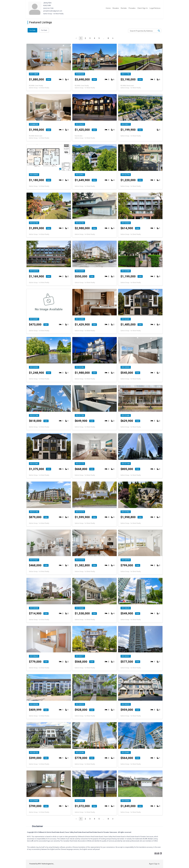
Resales (116, 8)
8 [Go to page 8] (108, 38)
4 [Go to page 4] (94, 38)
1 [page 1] (81, 38)
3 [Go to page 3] (90, 38)
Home (108, 8)
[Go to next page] (113, 38)
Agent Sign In (154, 864)
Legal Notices (155, 8)
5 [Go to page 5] (99, 38)
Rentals (124, 8)
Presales (132, 8)
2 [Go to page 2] (85, 38)
